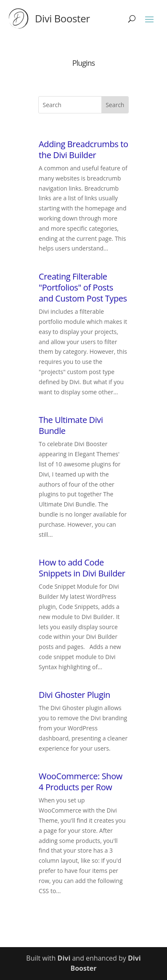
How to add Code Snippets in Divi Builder (82, 568)
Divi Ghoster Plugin (74, 695)
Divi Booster (62, 18)
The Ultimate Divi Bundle (71, 425)
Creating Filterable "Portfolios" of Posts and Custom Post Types (83, 287)
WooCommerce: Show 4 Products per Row (81, 782)
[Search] (132, 19)
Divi (64, 958)
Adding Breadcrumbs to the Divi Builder (83, 149)
